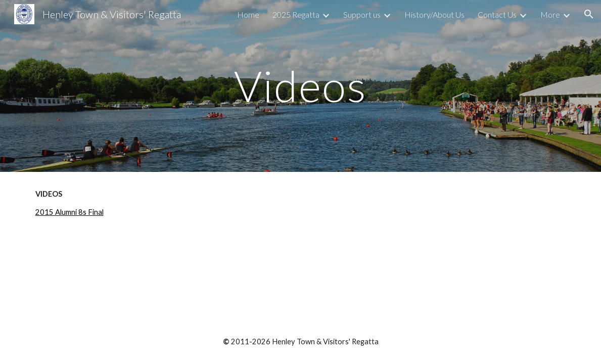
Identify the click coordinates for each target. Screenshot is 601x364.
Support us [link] (362, 14)
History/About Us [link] (434, 14)
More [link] (550, 14)
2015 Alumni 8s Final (70, 212)
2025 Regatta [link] (296, 14)
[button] (589, 14)
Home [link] (248, 14)
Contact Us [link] (497, 14)
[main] (300, 86)
